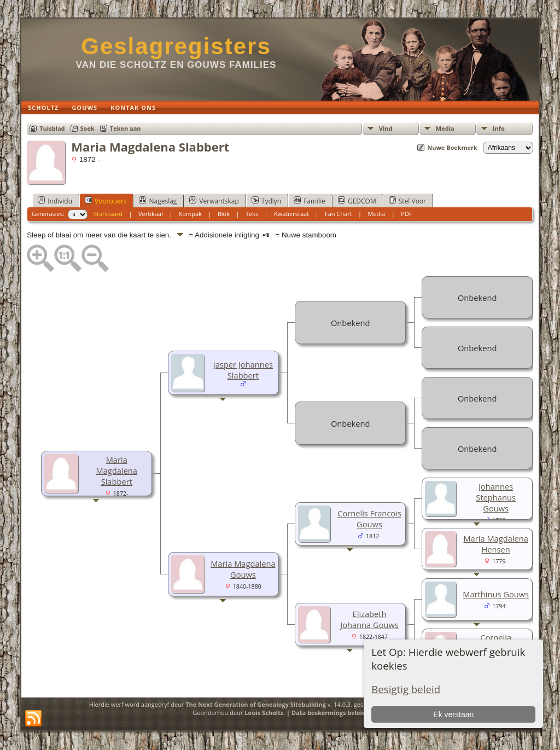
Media (445, 128)
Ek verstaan (453, 714)
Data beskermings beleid (329, 713)
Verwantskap (214, 201)
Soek (87, 128)
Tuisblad (52, 128)
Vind (386, 128)
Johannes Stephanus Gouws (496, 497)
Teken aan (126, 128)
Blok (224, 214)
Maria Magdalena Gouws (243, 569)
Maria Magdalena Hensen (495, 544)
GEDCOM (357, 201)
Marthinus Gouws (496, 594)
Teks (252, 214)
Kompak (190, 214)
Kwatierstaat (291, 214)
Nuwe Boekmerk (452, 147)
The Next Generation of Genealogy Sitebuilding (256, 704)
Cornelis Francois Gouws (369, 519)
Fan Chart (339, 214)
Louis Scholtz (264, 713)
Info (499, 128)
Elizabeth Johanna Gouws (369, 619)
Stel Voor (407, 201)
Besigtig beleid (406, 689)
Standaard (108, 214)
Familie (310, 201)
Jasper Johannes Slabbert (243, 370)
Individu (55, 201)
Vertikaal (151, 214)
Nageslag (158, 201)
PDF (406, 214)
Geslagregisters (176, 46)
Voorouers (106, 201)
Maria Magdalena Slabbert (117, 470)
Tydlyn (266, 201)
